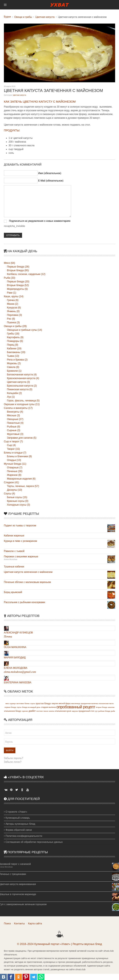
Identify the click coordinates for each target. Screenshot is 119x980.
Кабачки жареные (14, 536)
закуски (55, 703)
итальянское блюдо (13, 711)
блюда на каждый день (31, 707)
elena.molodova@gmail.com (20, 672)
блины (27, 703)
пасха (46, 711)
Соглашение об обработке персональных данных (33, 842)
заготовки (20, 703)
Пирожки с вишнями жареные (21, 556)
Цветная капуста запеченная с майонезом (28, 572)
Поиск (7, 924)
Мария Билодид (15, 658)
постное (40, 711)
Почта (8, 637)
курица (13, 703)
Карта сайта (35, 924)
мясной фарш (65, 703)
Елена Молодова (16, 668)
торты (19, 707)
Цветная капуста (45, 17)
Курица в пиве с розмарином (21, 541)
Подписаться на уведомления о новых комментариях (40, 221)
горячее (25, 711)
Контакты (19, 924)
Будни (7, 17)
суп (96, 711)
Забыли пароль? (14, 758)
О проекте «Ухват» (16, 812)
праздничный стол (86, 711)
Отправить (13, 235)
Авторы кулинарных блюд (19, 824)
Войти (10, 750)
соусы (33, 703)
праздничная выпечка (89, 703)
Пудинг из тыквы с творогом (20, 525)
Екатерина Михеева (18, 682)
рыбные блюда (104, 711)
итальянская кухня (63, 711)
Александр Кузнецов (18, 633)
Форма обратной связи (18, 830)
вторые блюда (102, 707)
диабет (32, 711)
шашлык (111, 707)
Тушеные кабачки (14, 567)
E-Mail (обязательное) (51, 181)
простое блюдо (43, 703)
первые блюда (10, 707)
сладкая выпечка (48, 707)
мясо (8, 703)
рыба (113, 711)
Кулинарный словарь (17, 818)
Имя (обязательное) (50, 173)
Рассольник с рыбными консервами (24, 602)
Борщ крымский (13, 592)
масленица (76, 703)
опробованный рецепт (76, 707)
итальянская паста (106, 703)
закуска (75, 711)
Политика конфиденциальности (23, 836)
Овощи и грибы (23, 17)
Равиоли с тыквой (14, 551)
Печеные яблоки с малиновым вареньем (27, 582)
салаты (51, 711)
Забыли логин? (13, 762)
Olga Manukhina (15, 647)
